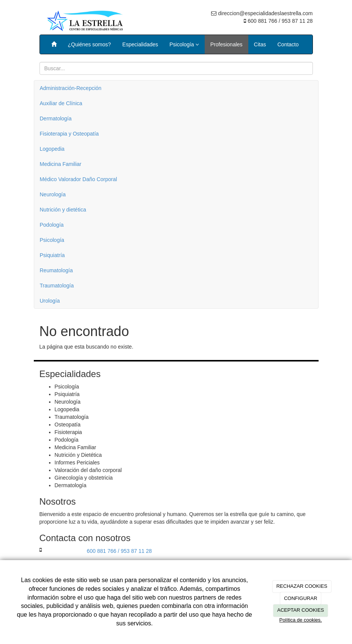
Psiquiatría (52, 255)
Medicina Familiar (61, 164)
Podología (52, 225)
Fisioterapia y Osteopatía (69, 134)
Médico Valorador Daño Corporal (79, 179)
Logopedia (52, 149)
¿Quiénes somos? (90, 44)
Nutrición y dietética (63, 210)
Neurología (53, 194)
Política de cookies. (301, 620)
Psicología (184, 44)
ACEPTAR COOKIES (301, 610)
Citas (260, 44)
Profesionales (227, 44)
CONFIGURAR (301, 598)
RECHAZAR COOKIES (302, 586)
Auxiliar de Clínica (61, 103)
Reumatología (56, 270)
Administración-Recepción (71, 88)
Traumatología (57, 286)
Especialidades (140, 44)
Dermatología (56, 118)
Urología (50, 301)
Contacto (288, 44)
